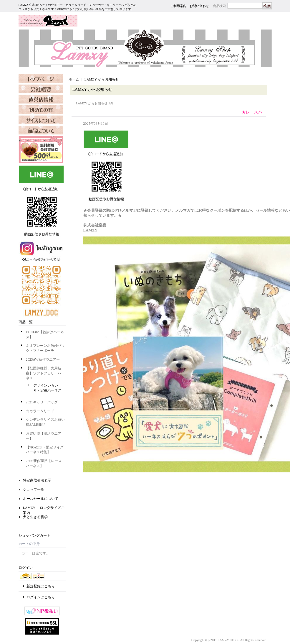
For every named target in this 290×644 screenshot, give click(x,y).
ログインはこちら (41, 597)
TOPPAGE (41, 78)
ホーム (74, 79)
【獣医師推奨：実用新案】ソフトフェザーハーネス (45, 373)
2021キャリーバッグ (42, 402)
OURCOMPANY (41, 89)
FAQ (41, 120)
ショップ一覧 (34, 489)
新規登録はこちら (41, 586)
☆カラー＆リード (40, 411)
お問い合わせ (199, 6)
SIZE (41, 130)
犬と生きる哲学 (35, 517)
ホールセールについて (41, 499)
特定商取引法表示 (37, 480)
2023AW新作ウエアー (43, 359)
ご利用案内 (178, 6)
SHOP (41, 99)
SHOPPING (41, 109)
